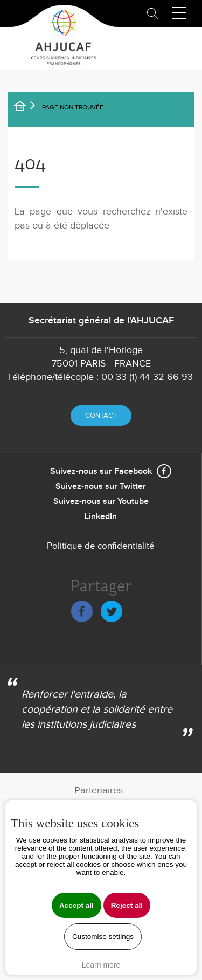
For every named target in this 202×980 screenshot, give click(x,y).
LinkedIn (101, 517)
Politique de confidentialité (101, 546)
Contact (101, 416)
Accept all (76, 905)
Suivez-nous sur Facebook (101, 471)
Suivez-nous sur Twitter (101, 486)
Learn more (101, 965)
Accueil (27, 108)
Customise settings (103, 937)
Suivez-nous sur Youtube (101, 502)
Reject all (127, 905)
